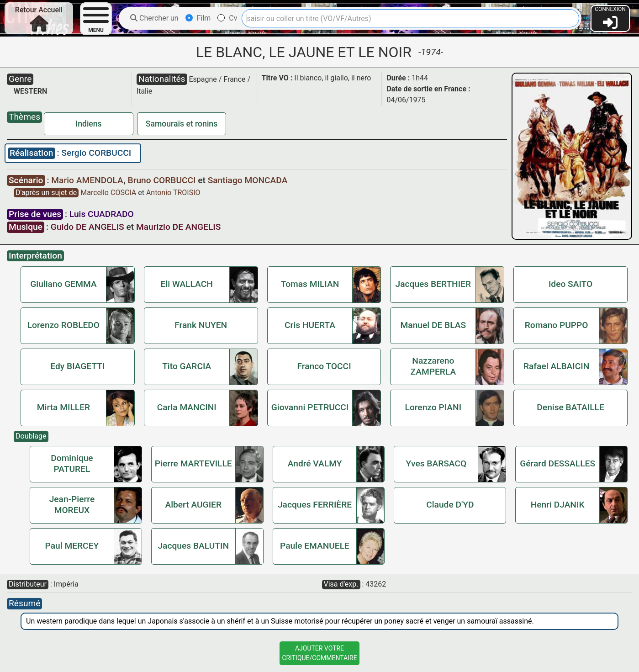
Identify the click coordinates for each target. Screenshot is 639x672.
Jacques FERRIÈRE (315, 505)
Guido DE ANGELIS (87, 227)
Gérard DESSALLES (557, 463)
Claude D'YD (450, 505)
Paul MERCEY (72, 546)
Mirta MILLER (63, 407)
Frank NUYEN (201, 325)
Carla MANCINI (187, 407)
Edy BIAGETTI (77, 366)
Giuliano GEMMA (63, 284)
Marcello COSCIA (109, 193)
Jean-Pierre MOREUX (72, 505)
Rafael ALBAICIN (556, 366)
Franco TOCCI (324, 366)
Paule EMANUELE (315, 546)
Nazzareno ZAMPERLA (433, 366)
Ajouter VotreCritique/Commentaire (319, 653)
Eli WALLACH (187, 284)
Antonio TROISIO (173, 193)
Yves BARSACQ (436, 463)
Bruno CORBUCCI (163, 180)
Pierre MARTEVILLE (193, 463)
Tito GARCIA (187, 366)
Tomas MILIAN (310, 284)
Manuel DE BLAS (433, 325)
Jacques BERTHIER (433, 284)
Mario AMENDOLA (88, 180)
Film (198, 18)
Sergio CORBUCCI (96, 153)
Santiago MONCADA (248, 180)
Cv (227, 18)
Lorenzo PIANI (433, 407)
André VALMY (315, 463)
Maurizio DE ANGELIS (178, 227)
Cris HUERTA (310, 325)
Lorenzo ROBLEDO (63, 325)
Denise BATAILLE (570, 407)
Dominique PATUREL (72, 463)
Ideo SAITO (570, 284)
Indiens (88, 124)
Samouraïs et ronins (182, 124)
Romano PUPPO (557, 325)
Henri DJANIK (558, 505)
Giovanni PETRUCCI (310, 407)
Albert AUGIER (193, 505)
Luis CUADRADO (102, 214)
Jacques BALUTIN (193, 546)
